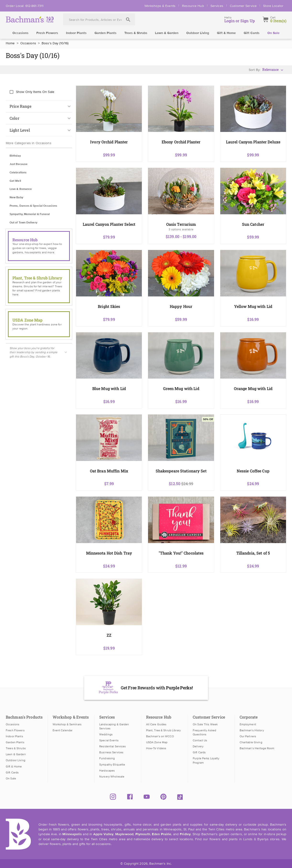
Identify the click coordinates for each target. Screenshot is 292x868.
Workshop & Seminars (67, 724)
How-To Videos (156, 748)
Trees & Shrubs (136, 33)
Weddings (106, 734)
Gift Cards (252, 33)
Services (217, 6)
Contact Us (200, 740)
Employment (248, 724)
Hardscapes (107, 771)
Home (10, 43)
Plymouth (143, 834)
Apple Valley (103, 834)
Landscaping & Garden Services (114, 726)
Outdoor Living (198, 33)
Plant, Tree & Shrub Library (163, 730)
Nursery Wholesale (112, 777)
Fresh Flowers (47, 33)
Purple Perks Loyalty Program (206, 760)
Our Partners (248, 736)
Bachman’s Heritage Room (257, 748)
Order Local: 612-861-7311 (25, 6)
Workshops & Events (160, 6)
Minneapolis (72, 834)
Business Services (111, 752)
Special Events (109, 740)
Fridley (185, 834)
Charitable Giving (251, 742)
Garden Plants (105, 33)
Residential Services (113, 746)
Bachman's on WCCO (160, 736)
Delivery (198, 746)
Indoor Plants (76, 33)
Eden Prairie (162, 834)
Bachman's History (252, 730)
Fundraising (107, 758)
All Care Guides (156, 724)
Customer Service (243, 6)
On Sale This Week (205, 724)
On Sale (273, 33)
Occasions (20, 33)
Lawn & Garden (167, 33)
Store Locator (273, 6)
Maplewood (124, 834)
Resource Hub (193, 6)
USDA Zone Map (157, 742)
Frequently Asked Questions (204, 732)
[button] (39, 156)
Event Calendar (63, 730)
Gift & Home (226, 33)
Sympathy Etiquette (112, 765)
